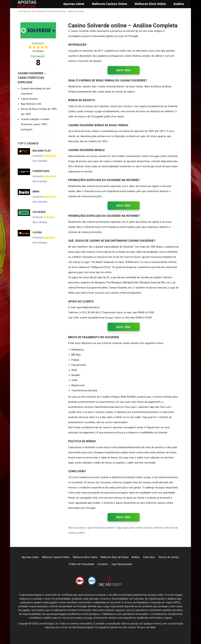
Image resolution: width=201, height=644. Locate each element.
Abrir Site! (124, 70)
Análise (43, 161)
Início (27, 11)
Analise (40, 11)
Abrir (35, 161)
